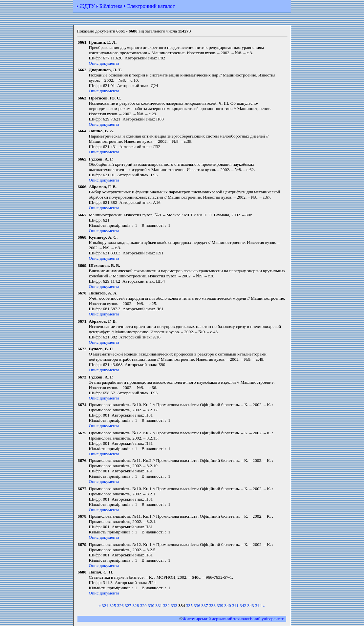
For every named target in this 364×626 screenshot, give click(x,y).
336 (197, 605)
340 (228, 605)
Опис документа (104, 63)
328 (136, 605)
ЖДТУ (87, 6)
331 (159, 605)
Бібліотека (111, 6)
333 (174, 605)
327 (128, 605)
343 (251, 605)
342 (243, 605)
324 (105, 605)
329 (143, 605)
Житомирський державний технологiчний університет (233, 619)
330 (151, 605)
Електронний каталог (151, 6)
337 (205, 605)
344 (258, 605)
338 (212, 605)
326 (120, 605)
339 (220, 605)
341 (235, 605)
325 (113, 605)
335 (189, 605)
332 (166, 605)
